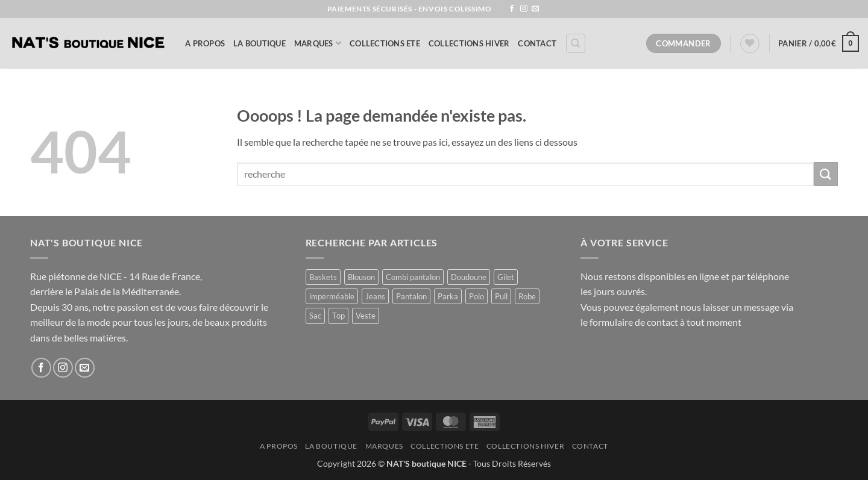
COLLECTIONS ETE (385, 43)
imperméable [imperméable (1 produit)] (332, 296)
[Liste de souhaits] (750, 43)
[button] (819, 43)
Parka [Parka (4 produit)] (448, 296)
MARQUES (318, 43)
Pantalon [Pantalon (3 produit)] (411, 296)
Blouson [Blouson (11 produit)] (361, 277)
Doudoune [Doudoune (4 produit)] (469, 277)
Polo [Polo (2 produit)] (476, 296)
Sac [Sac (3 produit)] (315, 316)
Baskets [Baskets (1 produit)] (323, 277)
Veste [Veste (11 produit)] (366, 316)
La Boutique (259, 43)
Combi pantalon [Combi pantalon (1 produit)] (413, 277)
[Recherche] (576, 43)
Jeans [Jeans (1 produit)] (375, 296)
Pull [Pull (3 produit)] (501, 296)
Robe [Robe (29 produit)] (527, 296)
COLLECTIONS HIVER (469, 43)
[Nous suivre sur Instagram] (524, 9)
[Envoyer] (826, 174)
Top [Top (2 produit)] (338, 316)
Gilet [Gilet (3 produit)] (506, 277)
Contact (537, 43)
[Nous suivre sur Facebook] (512, 9)
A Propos (205, 43)
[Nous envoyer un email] (535, 9)
